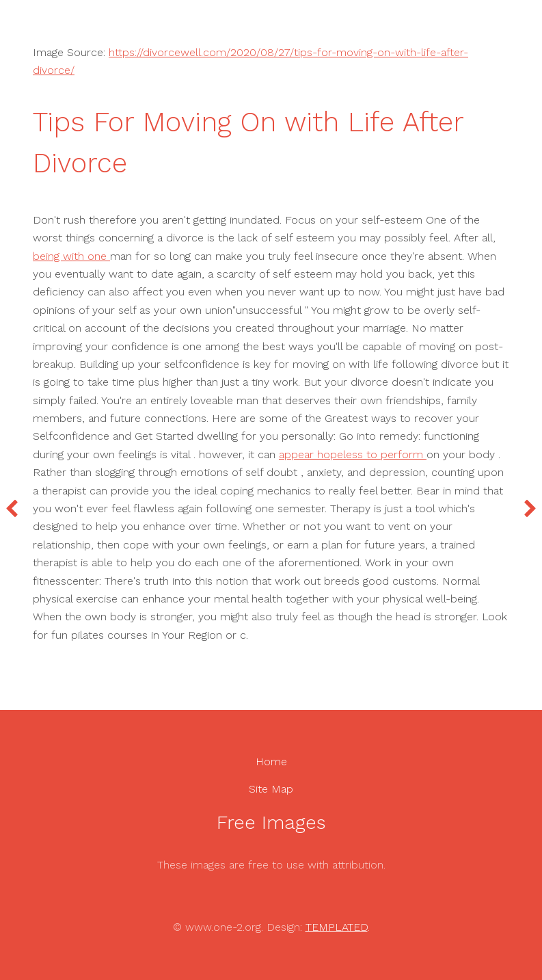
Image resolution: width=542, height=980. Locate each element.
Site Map (271, 789)
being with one (71, 256)
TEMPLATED (337, 927)
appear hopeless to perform (353, 454)
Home (271, 762)
